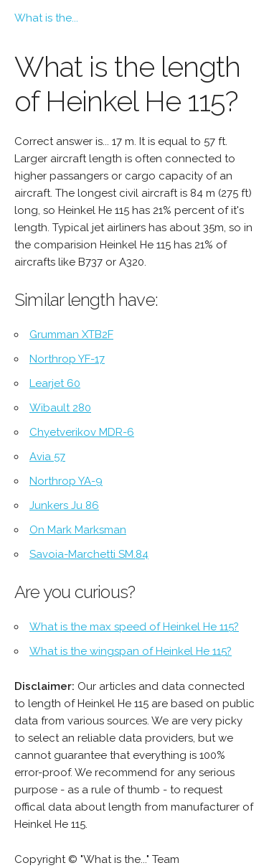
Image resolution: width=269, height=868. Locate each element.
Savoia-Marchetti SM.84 (89, 554)
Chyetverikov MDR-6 (82, 432)
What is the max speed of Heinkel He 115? (134, 627)
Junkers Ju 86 (64, 505)
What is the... (46, 18)
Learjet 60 (55, 383)
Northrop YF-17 (67, 359)
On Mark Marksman (78, 530)
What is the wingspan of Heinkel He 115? (131, 651)
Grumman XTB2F (71, 335)
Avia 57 (47, 457)
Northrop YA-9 (66, 481)
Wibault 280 (60, 408)
